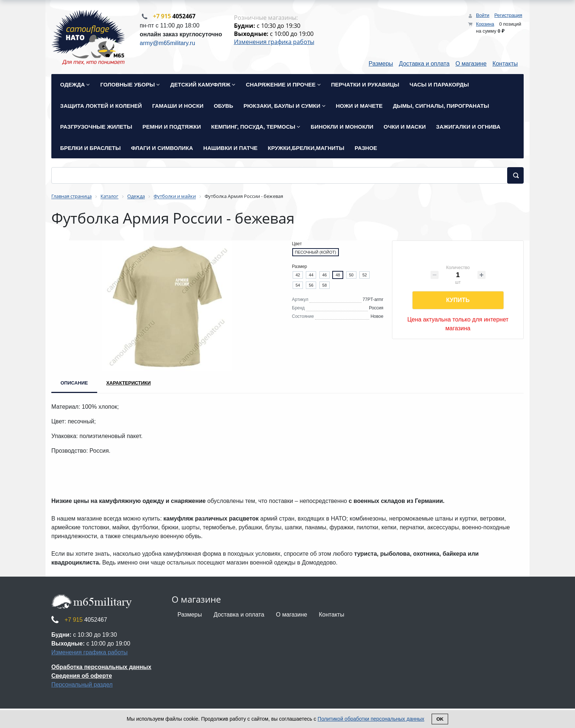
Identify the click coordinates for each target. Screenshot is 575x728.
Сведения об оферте (82, 676)
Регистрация (508, 15)
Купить (458, 301)
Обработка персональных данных (101, 668)
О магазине (471, 64)
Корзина (485, 24)
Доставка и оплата (424, 64)
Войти (483, 15)
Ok (440, 719)
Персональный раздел (82, 685)
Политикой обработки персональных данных (371, 719)
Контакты (505, 64)
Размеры (381, 64)
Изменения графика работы (274, 42)
